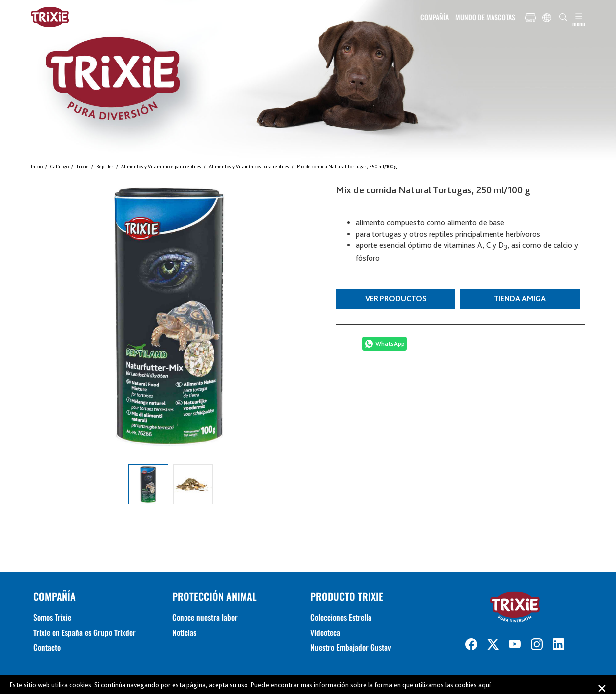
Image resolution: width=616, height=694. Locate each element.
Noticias (184, 632)
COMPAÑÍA (434, 17)
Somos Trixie (52, 617)
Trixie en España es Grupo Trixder (85, 632)
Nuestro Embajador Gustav (351, 647)
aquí (484, 685)
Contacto (47, 647)
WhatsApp (390, 344)
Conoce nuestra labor (205, 617)
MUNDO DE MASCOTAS (485, 17)
